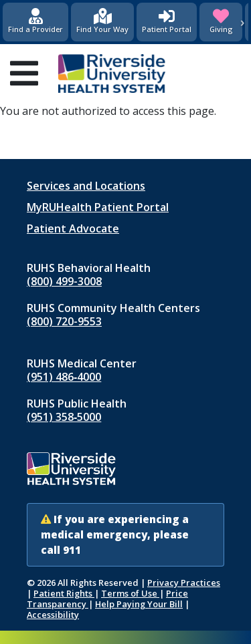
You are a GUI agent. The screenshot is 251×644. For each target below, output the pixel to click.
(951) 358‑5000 (64, 417)
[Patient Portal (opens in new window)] (167, 22)
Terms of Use (130, 593)
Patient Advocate (73, 228)
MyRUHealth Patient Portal (98, 207)
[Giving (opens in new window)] (221, 22)
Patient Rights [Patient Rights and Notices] (64, 593)
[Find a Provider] (35, 22)
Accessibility (53, 615)
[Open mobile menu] (24, 73)
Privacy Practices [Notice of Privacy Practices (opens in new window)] (184, 583)
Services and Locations (86, 186)
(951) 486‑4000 (64, 377)
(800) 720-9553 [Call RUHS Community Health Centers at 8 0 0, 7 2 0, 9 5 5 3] (64, 321)
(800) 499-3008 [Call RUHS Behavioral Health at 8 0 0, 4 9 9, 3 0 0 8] (64, 281)
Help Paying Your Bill (139, 604)
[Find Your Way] (102, 22)
